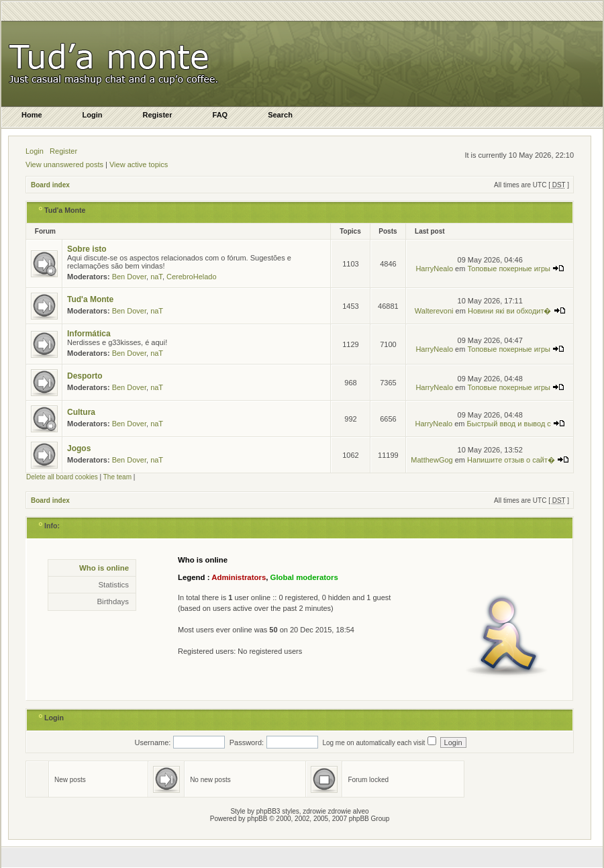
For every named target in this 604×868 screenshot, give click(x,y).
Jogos (79, 448)
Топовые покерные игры (516, 269)
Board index (50, 185)
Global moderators (304, 577)
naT (156, 277)
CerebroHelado (192, 277)
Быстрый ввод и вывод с (516, 424)
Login (35, 151)
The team (117, 477)
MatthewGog (432, 460)
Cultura (81, 412)
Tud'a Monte (65, 210)
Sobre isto (87, 249)
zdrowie (340, 811)
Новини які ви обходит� (517, 311)
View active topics (139, 164)
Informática (89, 334)
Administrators (239, 577)
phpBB (257, 819)
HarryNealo (434, 269)
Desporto (85, 376)
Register (63, 151)
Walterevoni (434, 311)
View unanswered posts (64, 164)
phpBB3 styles (278, 811)
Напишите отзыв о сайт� (518, 460)
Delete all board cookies (62, 477)
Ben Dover (129, 277)
